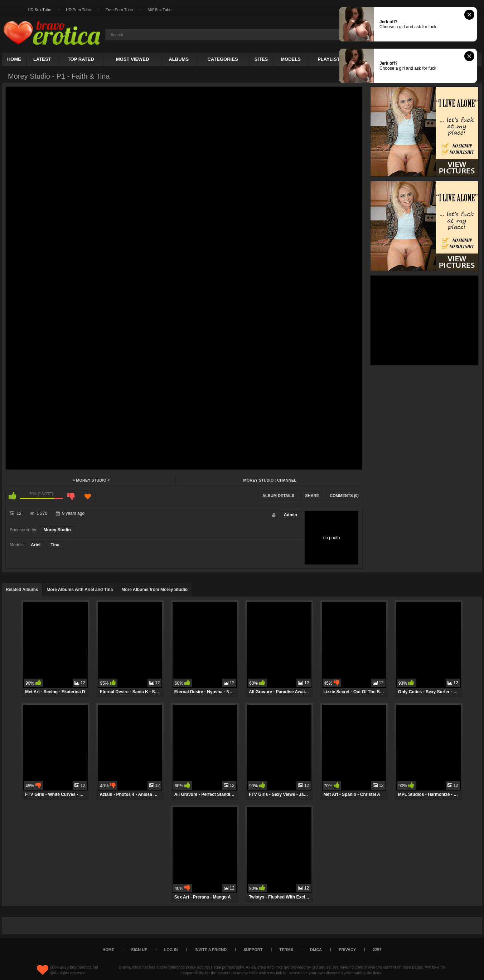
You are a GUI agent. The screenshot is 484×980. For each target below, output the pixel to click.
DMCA (316, 950)
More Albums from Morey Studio (154, 590)
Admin (291, 515)
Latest (42, 59)
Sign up (139, 950)
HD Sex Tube (40, 10)
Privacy (347, 950)
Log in (171, 950)
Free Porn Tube (119, 10)
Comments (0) (344, 496)
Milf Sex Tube (159, 10)
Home (14, 59)
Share (312, 496)
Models (291, 59)
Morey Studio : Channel (270, 480)
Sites (261, 59)
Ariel (36, 545)
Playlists (330, 59)
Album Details (278, 496)
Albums (179, 59)
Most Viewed (132, 59)
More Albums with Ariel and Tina (80, 590)
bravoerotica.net (84, 967)
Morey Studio (91, 480)
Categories (223, 59)
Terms (287, 950)
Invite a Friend (211, 950)
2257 (377, 950)
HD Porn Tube (78, 10)
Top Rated (81, 59)
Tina (55, 545)
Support (253, 950)
